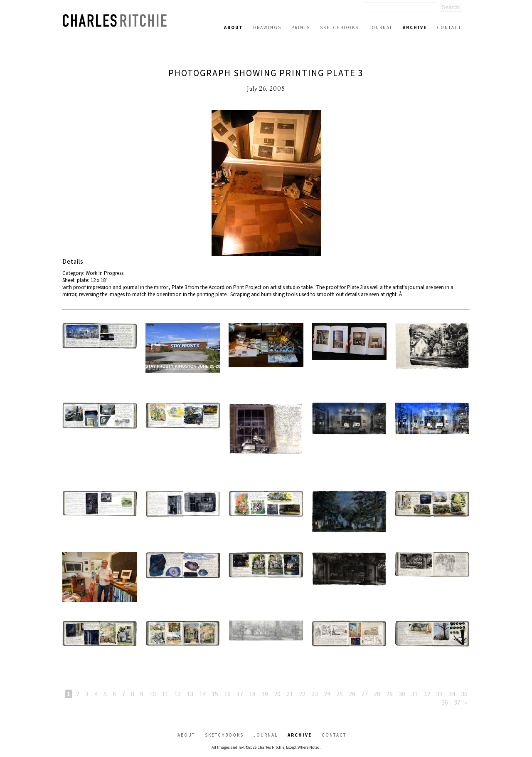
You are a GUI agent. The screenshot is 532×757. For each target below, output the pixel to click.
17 (240, 694)
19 (265, 694)
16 (227, 694)
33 (439, 694)
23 (315, 694)
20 (277, 694)
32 (427, 694)
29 (389, 694)
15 (215, 694)
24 (327, 694)
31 (414, 694)
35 (464, 694)
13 (190, 694)
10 (153, 694)
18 (252, 694)
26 (352, 694)
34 (452, 694)
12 (177, 694)
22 (302, 694)
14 (202, 694)
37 (457, 702)
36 (445, 702)
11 (165, 694)
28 (377, 694)
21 (290, 694)
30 (402, 694)
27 (365, 694)
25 (340, 694)
